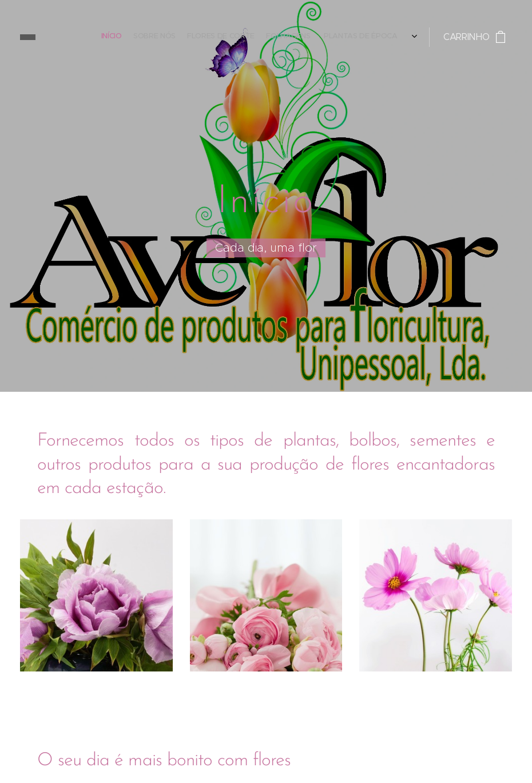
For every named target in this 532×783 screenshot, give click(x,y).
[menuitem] (339, 37)
